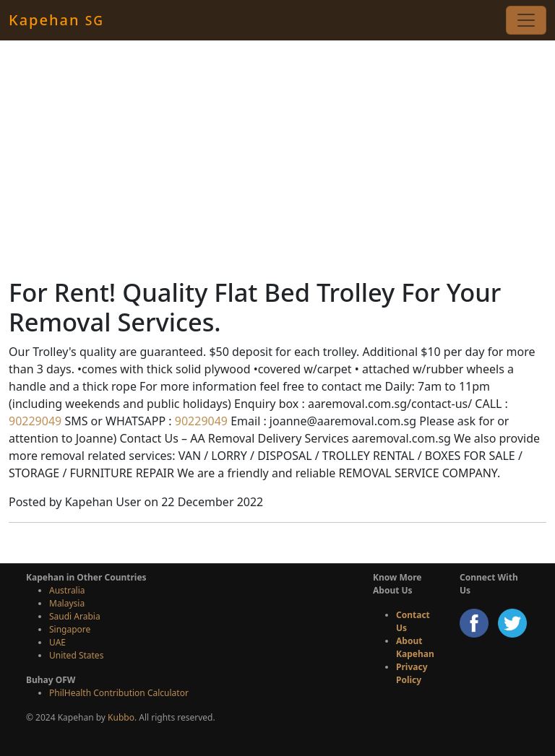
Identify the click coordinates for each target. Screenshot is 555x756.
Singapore (70, 629)
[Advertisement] (277, 159)
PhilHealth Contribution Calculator (119, 693)
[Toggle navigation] (526, 20)
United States (76, 655)
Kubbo (121, 717)
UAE (57, 642)
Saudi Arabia (75, 616)
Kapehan (56, 20)
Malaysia (67, 603)
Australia (67, 590)
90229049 (35, 421)
